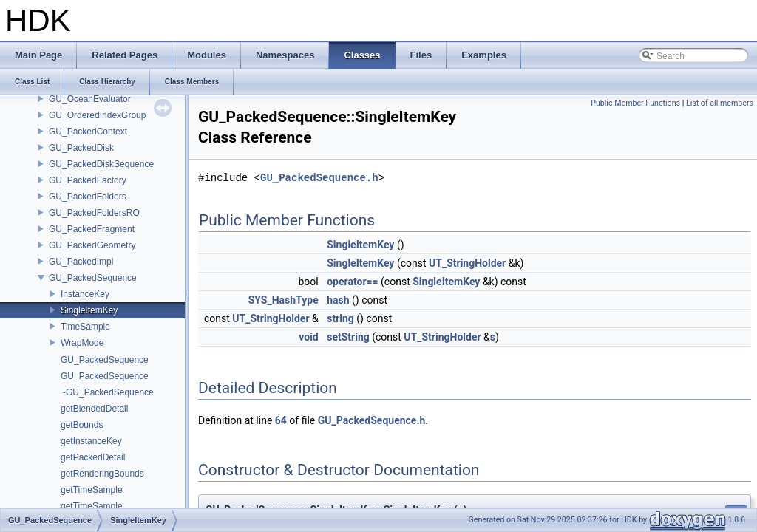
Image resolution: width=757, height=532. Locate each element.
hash (338, 300)
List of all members (720, 103)
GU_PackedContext (88, 132)
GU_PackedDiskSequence (101, 164)
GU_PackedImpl (81, 262)
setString (348, 337)
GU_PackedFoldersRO (94, 213)
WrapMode (82, 343)
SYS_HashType (284, 300)
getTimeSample (92, 490)
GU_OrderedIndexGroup (97, 115)
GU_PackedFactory (88, 180)
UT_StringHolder (467, 263)
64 (281, 420)
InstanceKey (85, 294)
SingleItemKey (89, 310)
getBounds (82, 425)
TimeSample (85, 327)
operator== (352, 282)
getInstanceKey (91, 441)
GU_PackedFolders (88, 197)
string (340, 318)
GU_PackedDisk (81, 148)
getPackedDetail (93, 457)
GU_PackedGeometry (92, 245)
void (308, 337)
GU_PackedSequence (93, 278)
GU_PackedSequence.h (319, 178)
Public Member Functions (635, 103)
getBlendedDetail (94, 409)
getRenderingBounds (102, 474)
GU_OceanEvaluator (90, 99)
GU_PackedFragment (92, 229)
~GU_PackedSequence (107, 392)
